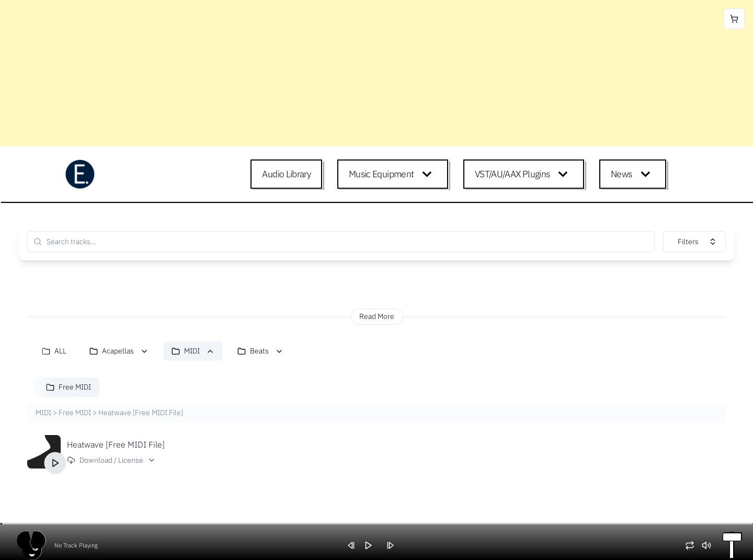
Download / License (111, 460)
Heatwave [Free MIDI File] (116, 444)
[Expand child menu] (429, 174)
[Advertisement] (314, 73)
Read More (377, 316)
